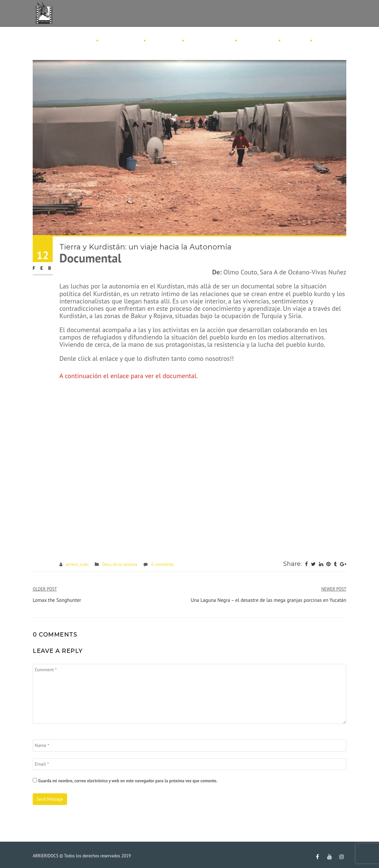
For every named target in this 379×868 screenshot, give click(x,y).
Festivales (257, 41)
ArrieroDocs (73, 41)
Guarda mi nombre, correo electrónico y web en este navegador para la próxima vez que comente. (128, 781)
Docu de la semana (120, 564)
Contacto (330, 41)
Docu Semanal (209, 41)
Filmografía (121, 41)
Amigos (295, 41)
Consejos (163, 41)
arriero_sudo (77, 564)
